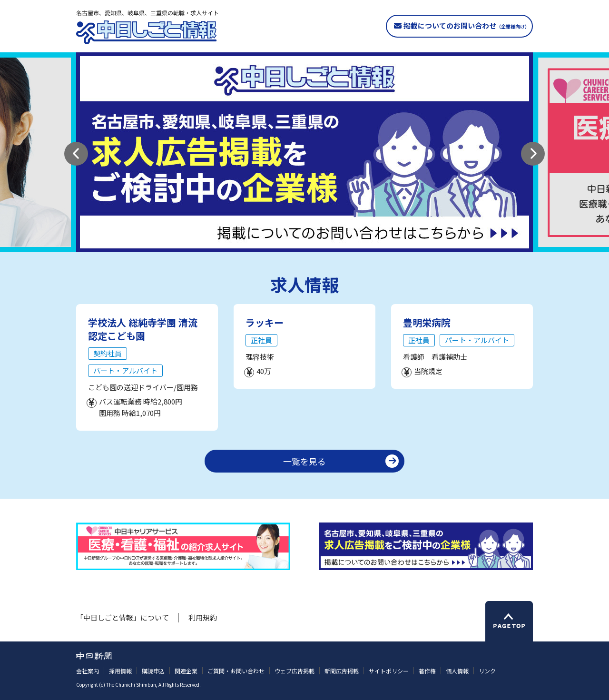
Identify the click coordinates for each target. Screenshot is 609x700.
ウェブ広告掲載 (295, 671)
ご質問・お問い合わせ (236, 671)
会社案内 (88, 671)
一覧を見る (304, 461)
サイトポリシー (389, 671)
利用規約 (203, 617)
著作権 (427, 671)
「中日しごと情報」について (123, 617)
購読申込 (153, 671)
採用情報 (120, 671)
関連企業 (186, 671)
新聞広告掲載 (342, 671)
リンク (487, 671)
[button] (76, 154)
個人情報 (457, 671)
